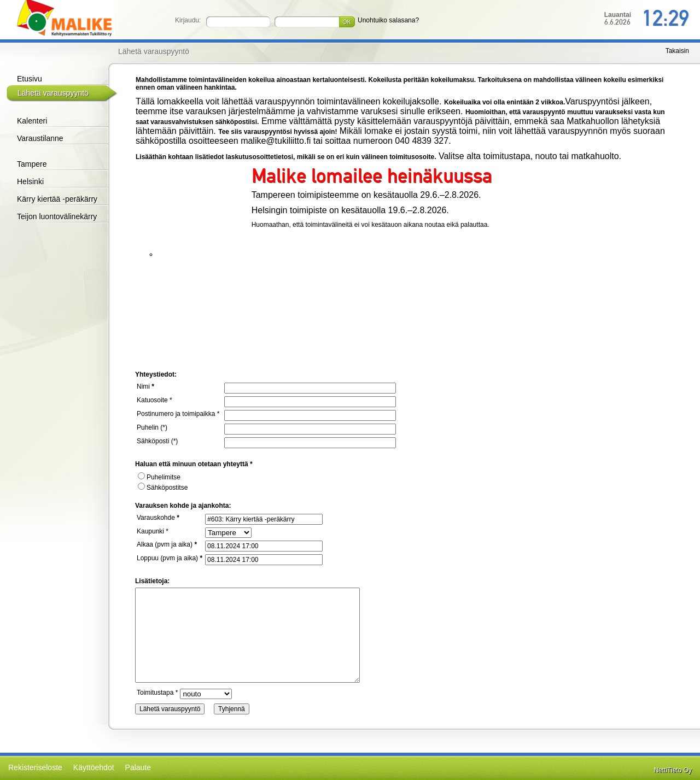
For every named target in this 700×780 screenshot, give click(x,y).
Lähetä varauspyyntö (53, 93)
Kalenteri (32, 121)
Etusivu (30, 79)
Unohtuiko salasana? (388, 20)
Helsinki (30, 181)
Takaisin (677, 51)
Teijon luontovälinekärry (57, 216)
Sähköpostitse (163, 488)
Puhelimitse (159, 477)
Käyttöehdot (94, 767)
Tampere (32, 164)
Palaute (138, 767)
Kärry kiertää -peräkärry (57, 199)
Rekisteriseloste (35, 767)
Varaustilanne (40, 138)
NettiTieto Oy (673, 770)
